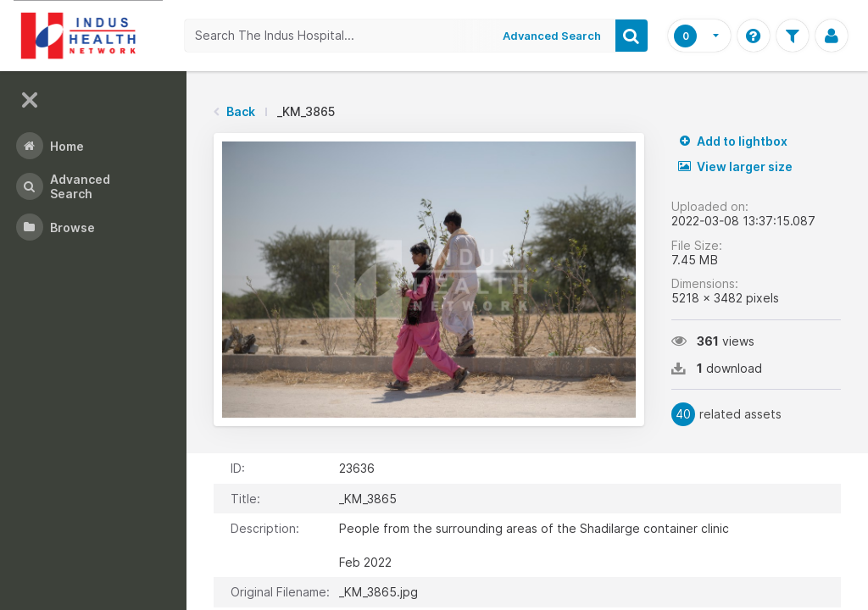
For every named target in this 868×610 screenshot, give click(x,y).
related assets (726, 414)
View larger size (735, 166)
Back (241, 111)
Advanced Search (552, 36)
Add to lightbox (733, 141)
